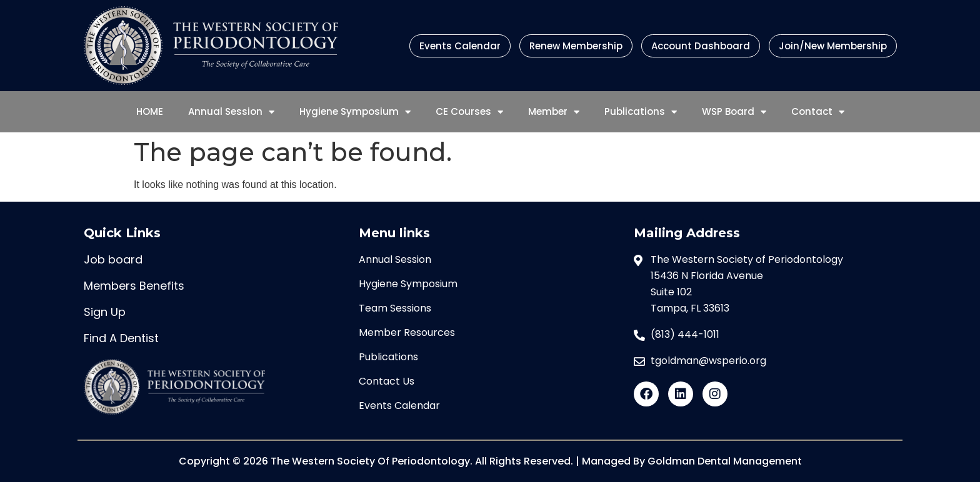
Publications (641, 112)
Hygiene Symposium (355, 112)
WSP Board (734, 112)
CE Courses (469, 112)
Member (554, 112)
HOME (150, 111)
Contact (818, 112)
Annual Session (231, 112)
